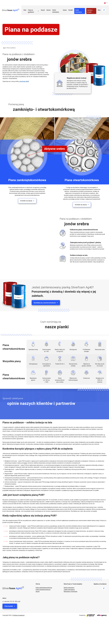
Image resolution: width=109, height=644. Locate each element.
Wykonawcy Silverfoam (70, 592)
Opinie (65, 10)
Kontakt (71, 10)
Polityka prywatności (19, 615)
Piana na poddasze (31, 11)
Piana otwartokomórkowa (43, 590)
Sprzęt (43, 10)
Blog (99, 10)
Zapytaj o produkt (90, 11)
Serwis (49, 10)
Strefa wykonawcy (56, 11)
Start (25, 10)
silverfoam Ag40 (24, 81)
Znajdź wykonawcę (78, 11)
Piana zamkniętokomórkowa (44, 588)
